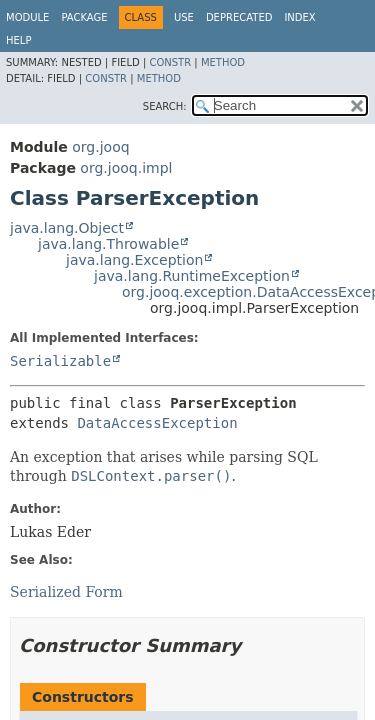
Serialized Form (66, 592)
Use (184, 17)
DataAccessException (157, 423)
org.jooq (100, 147)
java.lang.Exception (134, 260)
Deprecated (239, 17)
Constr (170, 62)
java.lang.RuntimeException (192, 276)
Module (27, 17)
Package (84, 17)
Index (299, 17)
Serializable (60, 361)
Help (18, 40)
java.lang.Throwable (108, 244)
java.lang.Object (67, 228)
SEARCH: (165, 106)
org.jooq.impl (126, 168)
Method (223, 62)
